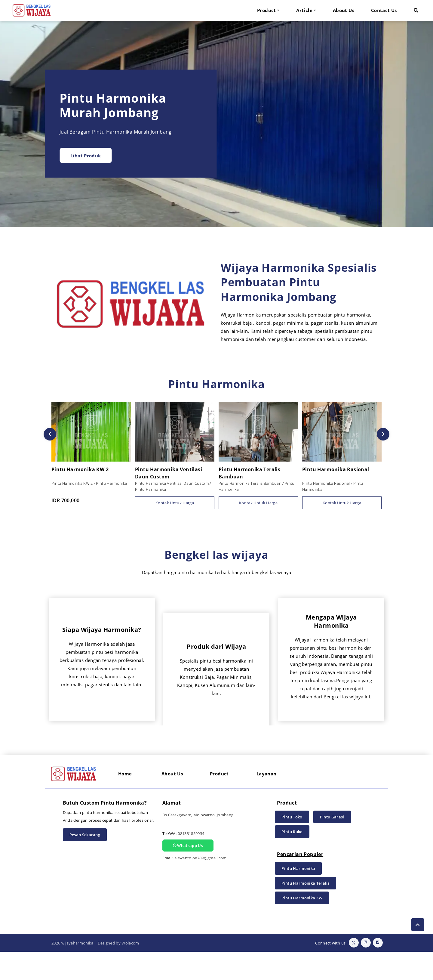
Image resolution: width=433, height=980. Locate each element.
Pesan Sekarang (85, 863)
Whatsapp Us (188, 874)
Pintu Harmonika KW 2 (90, 470)
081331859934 (191, 862)
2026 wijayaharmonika (72, 971)
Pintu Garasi (332, 845)
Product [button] (267, 10)
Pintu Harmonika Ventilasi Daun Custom (174, 474)
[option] (216, 124)
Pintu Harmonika (298, 897)
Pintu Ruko (292, 860)
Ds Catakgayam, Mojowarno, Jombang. (198, 843)
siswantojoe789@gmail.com (201, 886)
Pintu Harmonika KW (302, 926)
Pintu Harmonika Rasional (341, 470)
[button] (416, 10)
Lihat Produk (86, 155)
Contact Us (384, 10)
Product (219, 802)
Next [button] (383, 434)
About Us (344, 10)
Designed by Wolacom (118, 971)
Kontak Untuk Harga (175, 503)
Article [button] (304, 10)
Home (125, 802)
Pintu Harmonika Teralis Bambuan (257, 474)
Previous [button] (50, 434)
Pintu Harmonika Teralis (305, 911)
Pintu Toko (292, 845)
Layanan (267, 802)
